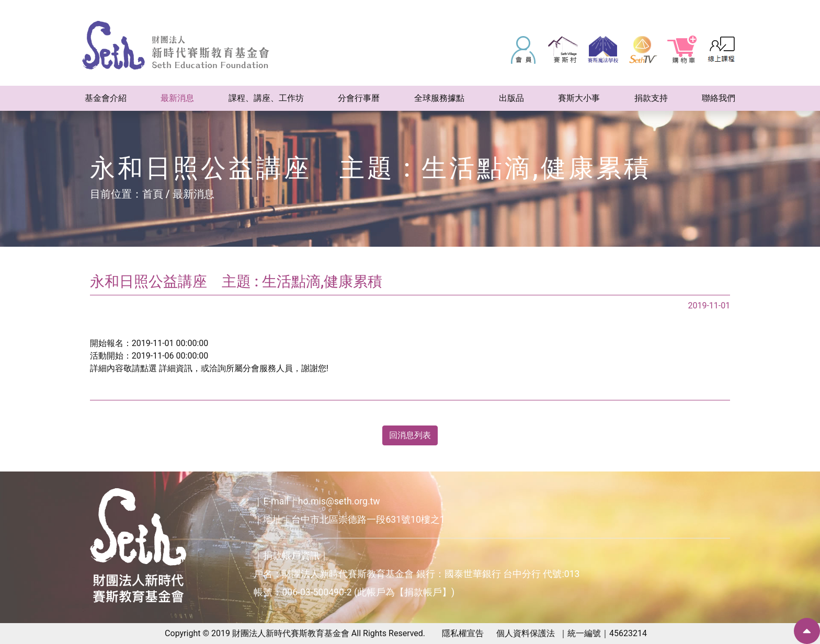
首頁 (153, 194)
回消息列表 (410, 435)
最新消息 (193, 194)
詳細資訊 (176, 368)
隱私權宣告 (463, 633)
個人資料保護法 (526, 633)
